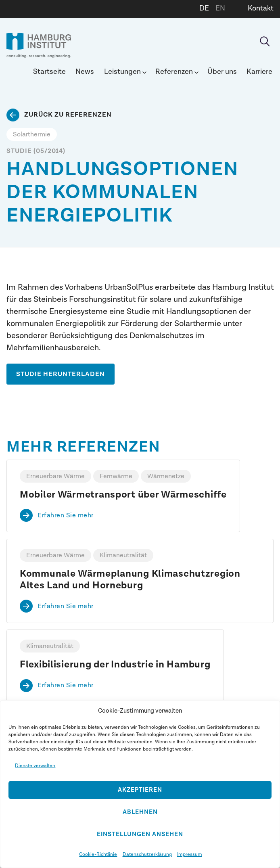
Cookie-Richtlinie (98, 854)
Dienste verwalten (35, 766)
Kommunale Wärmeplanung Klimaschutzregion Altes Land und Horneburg (130, 580)
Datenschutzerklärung (147, 854)
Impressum (190, 854)
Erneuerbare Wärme (55, 476)
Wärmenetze (166, 476)
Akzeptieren (140, 790)
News (85, 72)
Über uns (222, 72)
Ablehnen (140, 812)
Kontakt (261, 8)
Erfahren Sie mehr (66, 515)
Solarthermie (32, 134)
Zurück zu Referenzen (68, 115)
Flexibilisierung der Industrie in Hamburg (115, 665)
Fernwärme (116, 476)
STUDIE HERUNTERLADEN (61, 374)
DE (204, 8)
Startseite (49, 72)
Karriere (259, 72)
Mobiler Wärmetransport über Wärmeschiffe (123, 495)
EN (220, 8)
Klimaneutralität (123, 555)
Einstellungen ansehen (140, 834)
